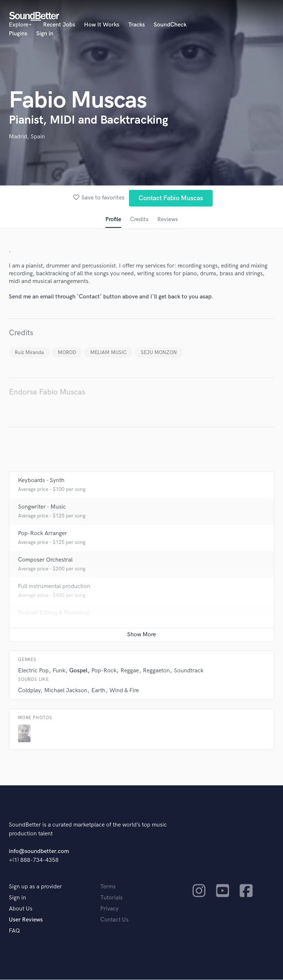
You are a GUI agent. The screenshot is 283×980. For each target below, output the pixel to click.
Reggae (130, 671)
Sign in (45, 34)
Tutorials (111, 898)
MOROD (67, 352)
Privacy (109, 909)
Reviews (168, 220)
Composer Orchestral (45, 560)
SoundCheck (170, 25)
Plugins (18, 34)
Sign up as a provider (35, 887)
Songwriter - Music (42, 507)
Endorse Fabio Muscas (47, 392)
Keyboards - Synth (41, 481)
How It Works (102, 25)
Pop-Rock (104, 671)
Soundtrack (189, 671)
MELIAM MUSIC (109, 352)
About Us (21, 909)
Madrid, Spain (27, 137)
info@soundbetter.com (39, 852)
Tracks (137, 25)
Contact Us (114, 920)
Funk (59, 671)
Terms (108, 887)
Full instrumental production (54, 587)
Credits (139, 220)
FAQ (14, 931)
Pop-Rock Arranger (43, 534)
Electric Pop (33, 671)
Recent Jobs (59, 25)
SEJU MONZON (159, 352)
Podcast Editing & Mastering (54, 613)
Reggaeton (156, 671)
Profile (113, 220)
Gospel (78, 671)
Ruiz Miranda (29, 352)
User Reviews (26, 920)
